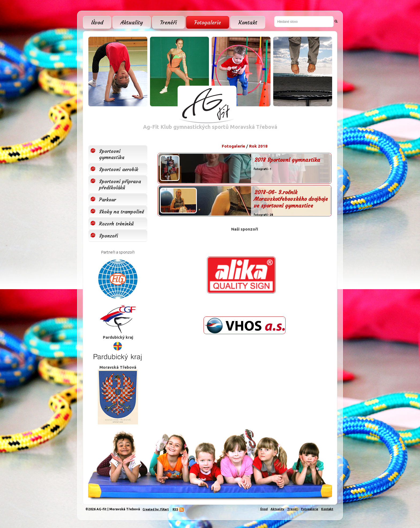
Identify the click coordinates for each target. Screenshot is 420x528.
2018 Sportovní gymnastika (287, 160)
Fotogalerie (208, 22)
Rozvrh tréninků (116, 224)
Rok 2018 (258, 146)
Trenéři (168, 22)
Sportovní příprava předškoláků (120, 184)
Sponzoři (108, 236)
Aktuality (132, 22)
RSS (176, 509)
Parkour (108, 200)
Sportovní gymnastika (112, 154)
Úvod (97, 22)
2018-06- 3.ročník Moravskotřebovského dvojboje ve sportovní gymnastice (291, 199)
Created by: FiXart (156, 509)
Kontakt (248, 22)
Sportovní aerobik (119, 169)
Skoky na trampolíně (121, 212)
